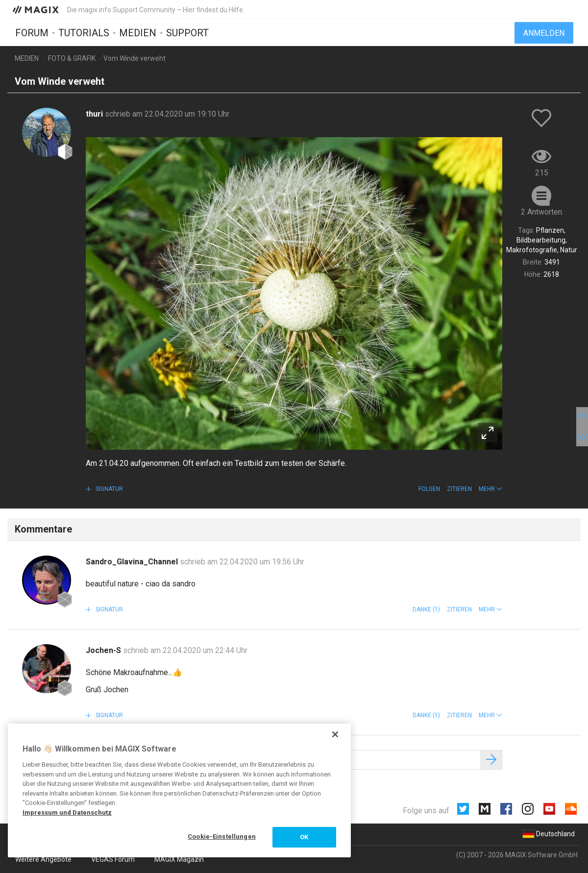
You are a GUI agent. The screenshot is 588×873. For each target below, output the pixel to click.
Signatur (109, 489)
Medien (138, 33)
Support (187, 33)
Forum (32, 33)
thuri (95, 114)
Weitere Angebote (43, 859)
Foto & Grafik (72, 58)
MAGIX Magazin (179, 859)
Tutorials (84, 33)
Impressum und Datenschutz (67, 812)
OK (304, 837)
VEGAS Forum (113, 859)
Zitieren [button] (459, 489)
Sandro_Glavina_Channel (133, 562)
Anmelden (544, 33)
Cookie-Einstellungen (222, 837)
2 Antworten (541, 212)
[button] (490, 489)
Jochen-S (104, 650)
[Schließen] (335, 734)
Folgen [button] (429, 489)
